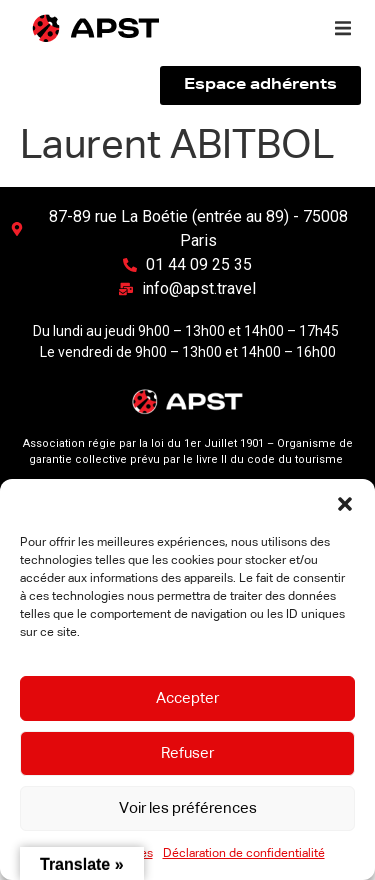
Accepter (187, 698)
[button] (345, 504)
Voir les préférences (188, 808)
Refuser (187, 753)
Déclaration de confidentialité (244, 854)
